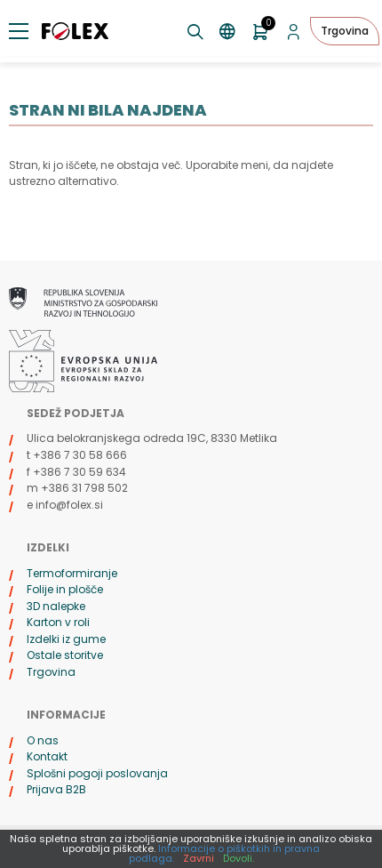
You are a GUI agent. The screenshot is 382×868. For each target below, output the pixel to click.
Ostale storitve (65, 655)
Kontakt (47, 756)
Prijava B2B (56, 789)
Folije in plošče (65, 589)
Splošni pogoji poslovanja (97, 773)
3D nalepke (56, 606)
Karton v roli (58, 622)
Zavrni (199, 858)
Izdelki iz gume (66, 639)
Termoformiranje (72, 573)
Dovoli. (239, 858)
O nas (43, 740)
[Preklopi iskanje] (196, 32)
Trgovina (345, 31)
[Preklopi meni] (19, 31)
